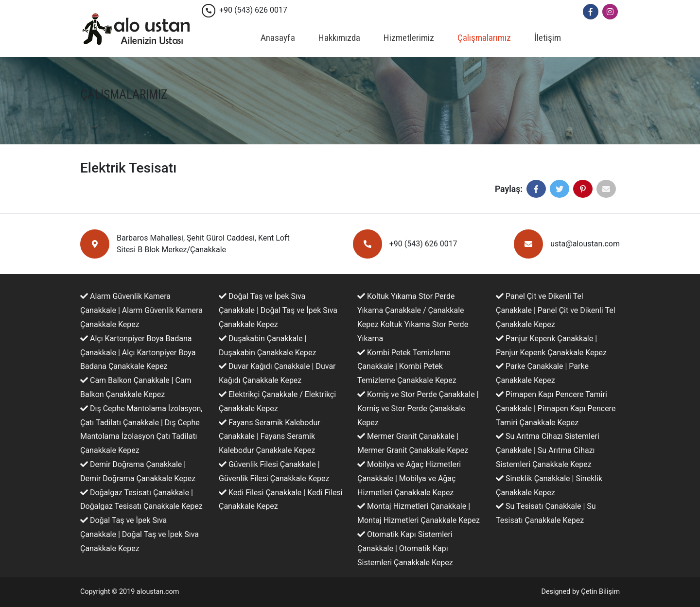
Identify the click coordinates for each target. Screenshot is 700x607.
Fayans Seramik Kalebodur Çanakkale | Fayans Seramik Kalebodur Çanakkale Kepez (270, 437)
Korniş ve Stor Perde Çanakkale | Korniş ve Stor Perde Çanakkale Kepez (418, 408)
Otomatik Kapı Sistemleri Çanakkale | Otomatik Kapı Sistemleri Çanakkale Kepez (405, 548)
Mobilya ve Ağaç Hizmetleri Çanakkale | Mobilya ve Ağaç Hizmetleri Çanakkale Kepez (409, 478)
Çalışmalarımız (484, 38)
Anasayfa (278, 38)
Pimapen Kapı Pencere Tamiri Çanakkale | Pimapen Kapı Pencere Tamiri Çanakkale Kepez (556, 408)
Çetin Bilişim (600, 592)
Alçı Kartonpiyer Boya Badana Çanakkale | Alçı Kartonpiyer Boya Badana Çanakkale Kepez (138, 353)
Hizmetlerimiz (409, 38)
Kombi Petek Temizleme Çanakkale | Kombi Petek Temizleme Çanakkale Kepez (407, 367)
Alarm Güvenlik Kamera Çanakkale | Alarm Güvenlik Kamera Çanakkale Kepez (141, 310)
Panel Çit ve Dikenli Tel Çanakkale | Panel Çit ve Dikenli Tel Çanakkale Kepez (556, 310)
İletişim (548, 38)
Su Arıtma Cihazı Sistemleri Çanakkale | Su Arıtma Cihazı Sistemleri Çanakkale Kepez (548, 450)
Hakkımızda (339, 38)
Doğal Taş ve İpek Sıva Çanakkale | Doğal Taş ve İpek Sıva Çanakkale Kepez (140, 534)
